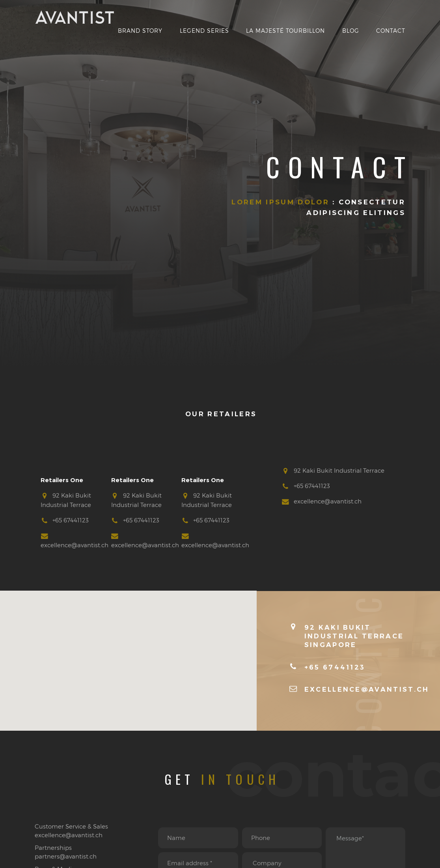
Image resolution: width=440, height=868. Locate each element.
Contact (391, 31)
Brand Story (140, 31)
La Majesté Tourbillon (285, 31)
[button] (129, 654)
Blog (351, 31)
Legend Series (204, 31)
